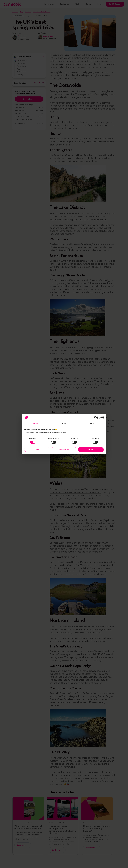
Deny (37, 450)
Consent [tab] (36, 424)
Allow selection (64, 450)
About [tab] (92, 424)
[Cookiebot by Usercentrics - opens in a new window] (96, 418)
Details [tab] (64, 424)
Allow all (91, 450)
